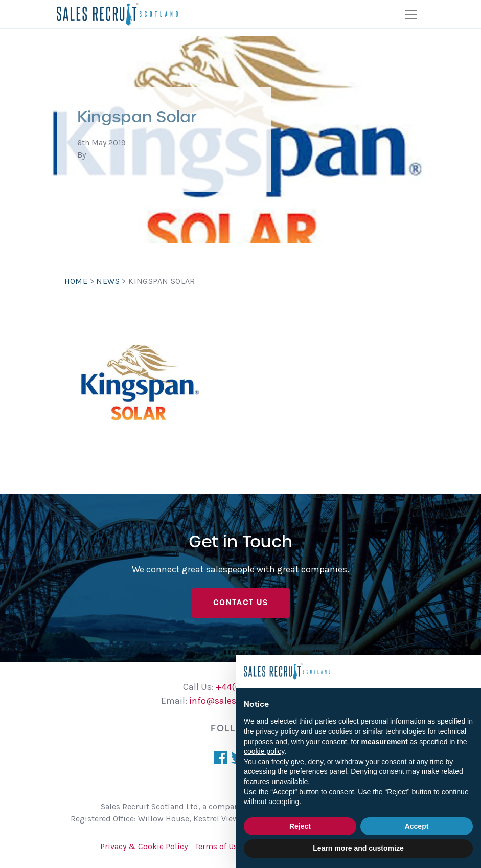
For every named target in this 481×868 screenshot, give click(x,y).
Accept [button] (417, 826)
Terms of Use (218, 846)
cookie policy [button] (264, 751)
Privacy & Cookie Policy (144, 846)
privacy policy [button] (277, 731)
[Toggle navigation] (411, 14)
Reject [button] (300, 826)
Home (76, 281)
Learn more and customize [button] (358, 848)
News (108, 281)
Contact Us (241, 603)
